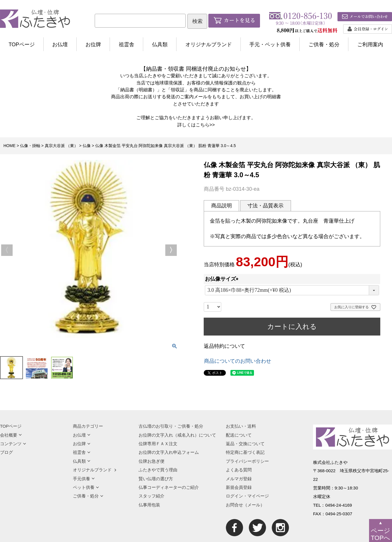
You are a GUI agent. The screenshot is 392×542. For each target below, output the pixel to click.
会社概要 (11, 435)
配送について (239, 435)
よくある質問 (239, 470)
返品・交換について (245, 444)
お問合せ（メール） (245, 505)
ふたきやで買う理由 (158, 470)
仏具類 (160, 45)
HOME (9, 146)
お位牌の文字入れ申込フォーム (169, 452)
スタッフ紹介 (152, 496)
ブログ (6, 452)
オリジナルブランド (209, 45)
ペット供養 (86, 487)
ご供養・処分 (324, 45)
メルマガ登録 (239, 479)
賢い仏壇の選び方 (156, 479)
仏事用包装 (149, 505)
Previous (7, 250)
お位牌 (93, 45)
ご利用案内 (370, 45)
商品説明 (222, 206)
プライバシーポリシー (247, 461)
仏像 (87, 146)
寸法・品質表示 (265, 206)
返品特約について (224, 346)
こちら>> (205, 125)
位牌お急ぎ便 (152, 461)
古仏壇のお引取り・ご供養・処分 (171, 426)
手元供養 (84, 479)
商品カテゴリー (88, 426)
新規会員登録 (239, 487)
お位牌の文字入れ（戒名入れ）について (177, 435)
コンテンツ (13, 444)
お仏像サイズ (223, 279)
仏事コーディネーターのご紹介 (169, 487)
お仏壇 (60, 45)
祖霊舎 (127, 45)
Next (171, 250)
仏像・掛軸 (30, 146)
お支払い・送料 (241, 426)
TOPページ (22, 45)
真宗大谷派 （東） (61, 146)
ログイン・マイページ (247, 496)
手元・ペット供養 (270, 45)
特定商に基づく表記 (245, 452)
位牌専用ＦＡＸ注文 (158, 444)
